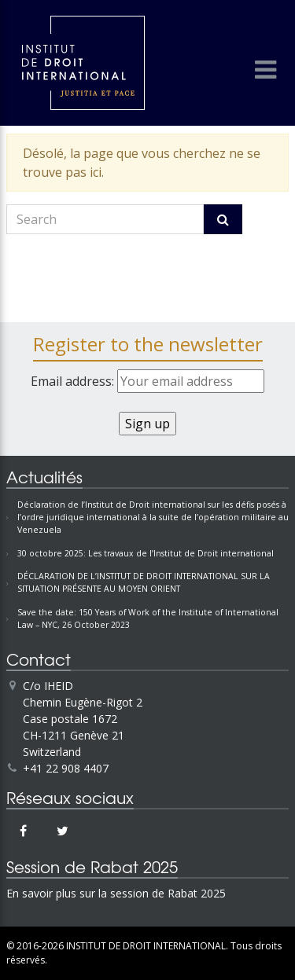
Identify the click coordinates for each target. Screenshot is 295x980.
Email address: (147, 381)
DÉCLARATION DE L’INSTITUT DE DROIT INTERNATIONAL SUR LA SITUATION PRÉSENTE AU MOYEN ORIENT (144, 582)
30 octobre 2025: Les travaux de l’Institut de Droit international (146, 553)
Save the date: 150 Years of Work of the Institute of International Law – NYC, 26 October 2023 (148, 618)
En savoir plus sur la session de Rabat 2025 (116, 893)
